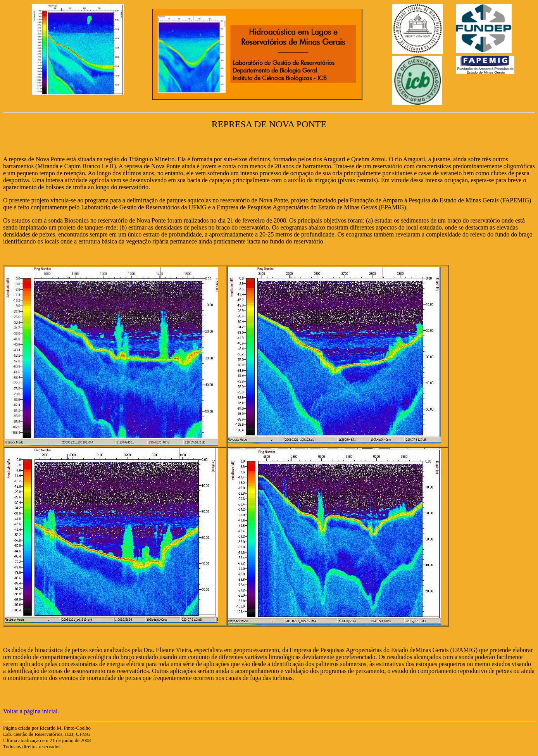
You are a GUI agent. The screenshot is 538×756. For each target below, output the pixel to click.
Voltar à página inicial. (31, 711)
